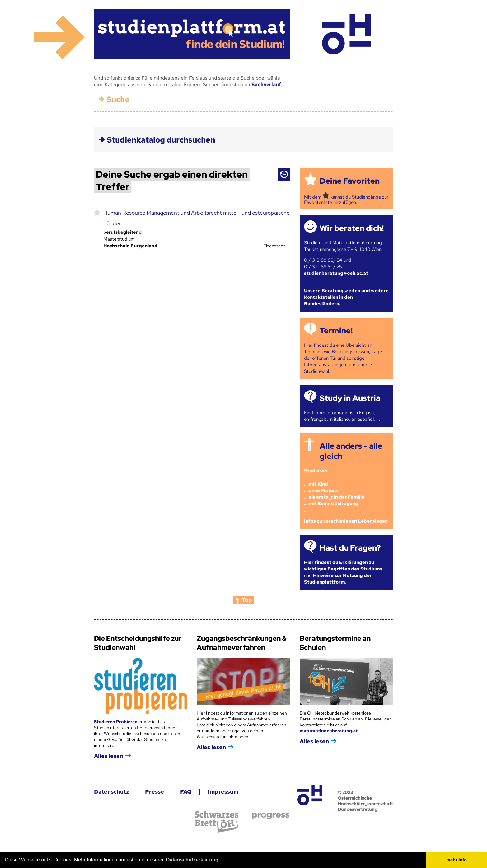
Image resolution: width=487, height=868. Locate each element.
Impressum (223, 792)
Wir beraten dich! (352, 228)
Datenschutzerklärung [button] (192, 860)
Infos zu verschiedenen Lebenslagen (346, 521)
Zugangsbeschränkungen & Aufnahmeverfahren (242, 643)
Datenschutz (111, 792)
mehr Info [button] (457, 860)
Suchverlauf (266, 84)
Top (247, 600)
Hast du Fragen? (350, 548)
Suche (118, 99)
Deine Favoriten (350, 181)
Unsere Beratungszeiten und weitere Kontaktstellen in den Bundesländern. (346, 297)
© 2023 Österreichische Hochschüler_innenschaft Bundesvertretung (365, 801)
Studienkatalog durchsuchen (161, 140)
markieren (97, 212)
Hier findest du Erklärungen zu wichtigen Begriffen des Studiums (343, 566)
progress (271, 816)
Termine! (336, 331)
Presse (155, 792)
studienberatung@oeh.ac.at (336, 273)
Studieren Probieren (116, 722)
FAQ (186, 792)
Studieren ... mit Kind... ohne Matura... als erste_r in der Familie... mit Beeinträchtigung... (334, 490)
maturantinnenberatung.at (329, 731)
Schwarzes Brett (217, 822)
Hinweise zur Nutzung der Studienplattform (338, 579)
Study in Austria (350, 398)
